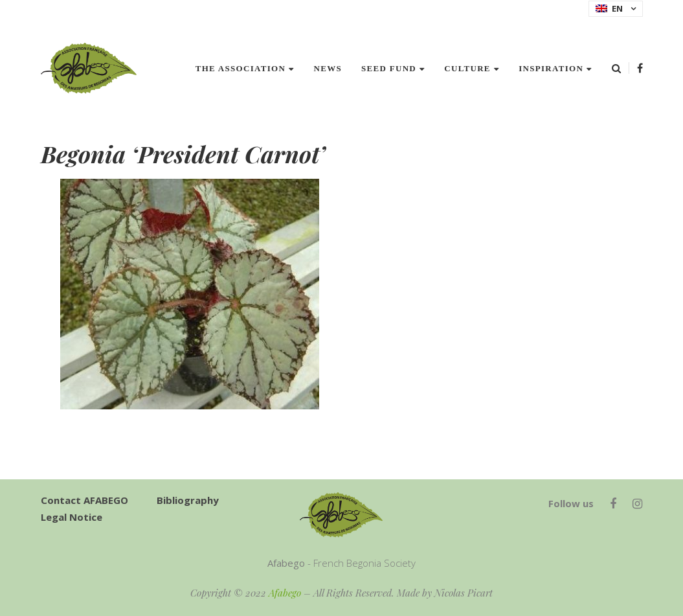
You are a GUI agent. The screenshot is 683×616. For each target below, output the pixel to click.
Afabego (285, 593)
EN (609, 8)
